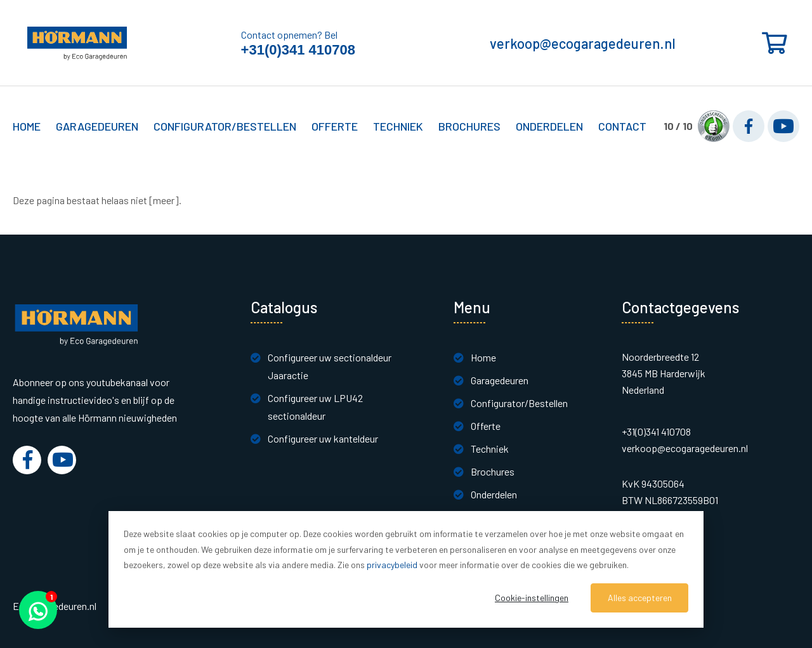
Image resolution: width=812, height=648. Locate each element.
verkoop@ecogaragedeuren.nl (583, 43)
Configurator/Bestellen (519, 403)
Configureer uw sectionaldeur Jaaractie (330, 366)
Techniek (490, 449)
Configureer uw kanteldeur (323, 438)
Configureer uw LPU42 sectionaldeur (315, 407)
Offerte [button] (335, 126)
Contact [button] (622, 126)
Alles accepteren (640, 598)
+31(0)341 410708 (298, 50)
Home (27, 126)
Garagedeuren (500, 380)
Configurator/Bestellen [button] (225, 126)
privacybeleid (392, 565)
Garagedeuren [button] (97, 126)
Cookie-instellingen (532, 598)
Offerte (486, 426)
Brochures (469, 126)
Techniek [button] (398, 126)
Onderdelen (549, 126)
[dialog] (406, 569)
